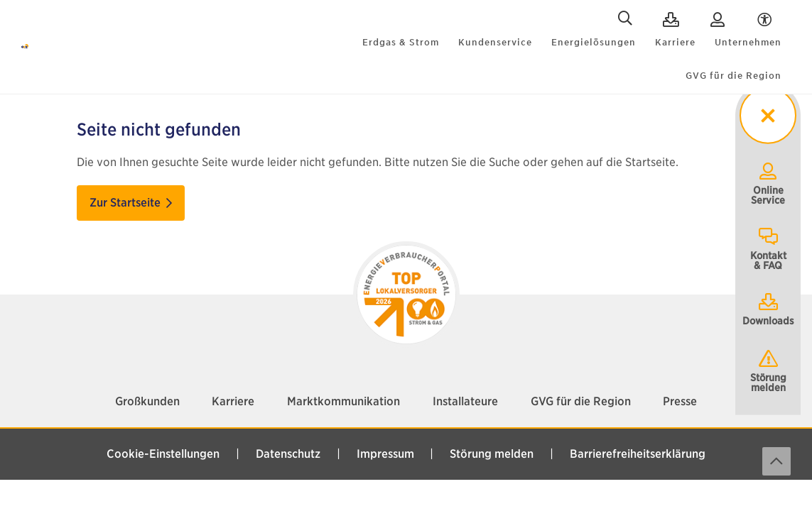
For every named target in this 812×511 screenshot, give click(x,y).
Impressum (385, 432)
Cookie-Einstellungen (163, 432)
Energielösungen (594, 42)
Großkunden (147, 379)
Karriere (675, 42)
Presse (680, 379)
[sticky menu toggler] (768, 116)
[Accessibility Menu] (764, 20)
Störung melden (768, 370)
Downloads (768, 309)
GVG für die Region (733, 76)
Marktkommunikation (343, 379)
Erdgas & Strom (401, 42)
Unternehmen (748, 42)
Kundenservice (495, 42)
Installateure (465, 379)
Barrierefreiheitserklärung (638, 432)
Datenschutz (288, 432)
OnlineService (768, 183)
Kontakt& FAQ (768, 248)
